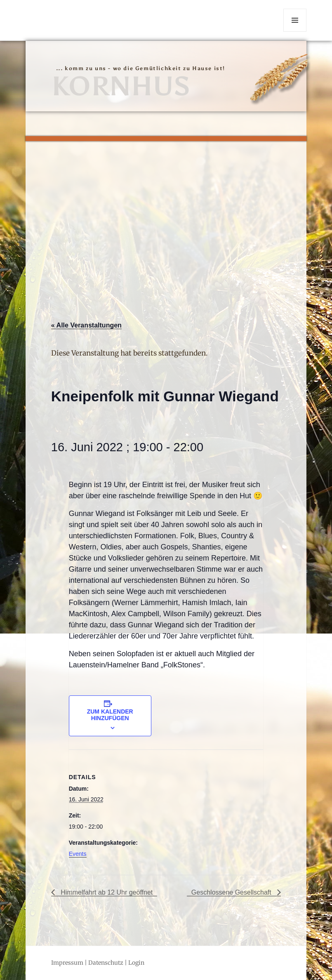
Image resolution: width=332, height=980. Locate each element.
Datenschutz (106, 963)
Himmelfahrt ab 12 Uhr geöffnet (106, 892)
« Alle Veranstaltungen (86, 325)
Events (78, 854)
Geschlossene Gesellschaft (232, 892)
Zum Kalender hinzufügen (110, 715)
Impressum (67, 963)
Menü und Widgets (295, 32)
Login (136, 963)
